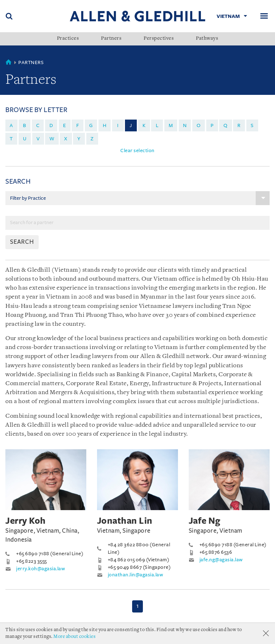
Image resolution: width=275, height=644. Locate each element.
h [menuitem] (105, 125)
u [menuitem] (25, 139)
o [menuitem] (199, 125)
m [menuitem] (171, 125)
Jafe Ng (205, 521)
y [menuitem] (79, 139)
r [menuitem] (239, 125)
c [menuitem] (38, 125)
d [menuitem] (51, 125)
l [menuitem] (157, 125)
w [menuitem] (52, 139)
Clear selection (137, 151)
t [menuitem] (11, 139)
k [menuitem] (144, 125)
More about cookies (74, 637)
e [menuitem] (65, 125)
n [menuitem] (185, 125)
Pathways (207, 39)
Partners (111, 39)
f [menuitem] (78, 125)
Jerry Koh (26, 521)
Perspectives (159, 39)
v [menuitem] (38, 139)
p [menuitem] (212, 125)
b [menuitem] (25, 125)
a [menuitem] (11, 125)
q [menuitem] (226, 125)
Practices (68, 39)
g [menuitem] (91, 125)
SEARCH (22, 242)
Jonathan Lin (125, 521)
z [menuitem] (92, 139)
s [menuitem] (252, 125)
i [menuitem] (118, 125)
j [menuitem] (131, 125)
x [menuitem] (66, 139)
